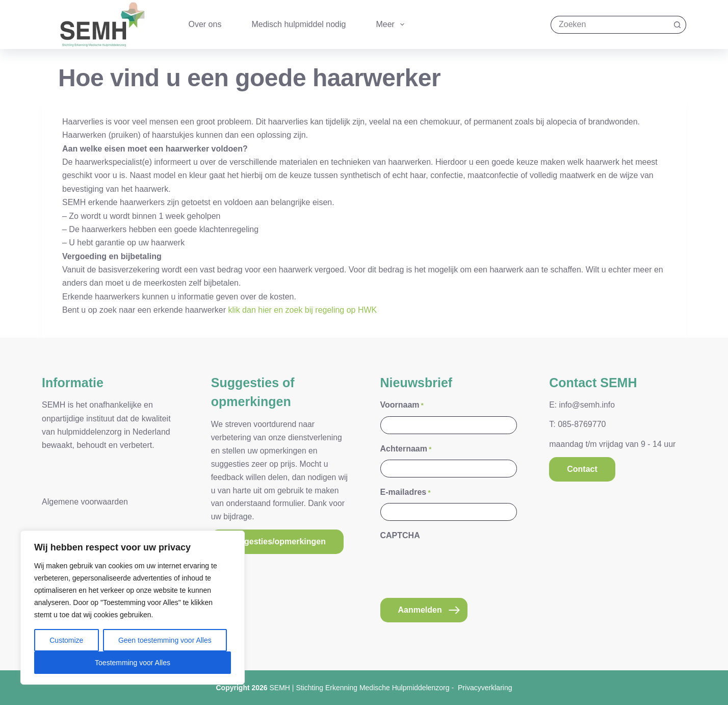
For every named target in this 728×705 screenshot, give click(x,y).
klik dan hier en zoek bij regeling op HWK (303, 310)
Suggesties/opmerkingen (277, 542)
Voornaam (402, 405)
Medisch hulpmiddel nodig (298, 24)
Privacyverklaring (485, 688)
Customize (66, 640)
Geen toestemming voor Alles (165, 640)
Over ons (205, 24)
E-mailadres (406, 493)
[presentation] (458, 567)
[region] (133, 608)
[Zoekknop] (677, 25)
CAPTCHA (400, 535)
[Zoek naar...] (609, 25)
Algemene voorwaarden (85, 502)
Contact (582, 469)
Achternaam (406, 449)
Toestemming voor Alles (133, 663)
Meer (392, 24)
